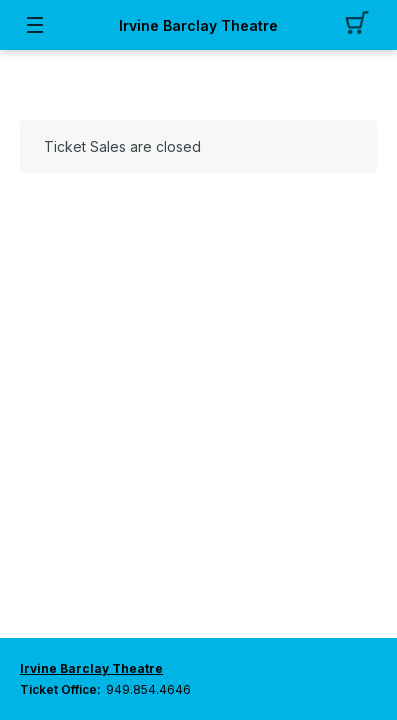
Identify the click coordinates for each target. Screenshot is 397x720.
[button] (362, 25)
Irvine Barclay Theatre (198, 25)
